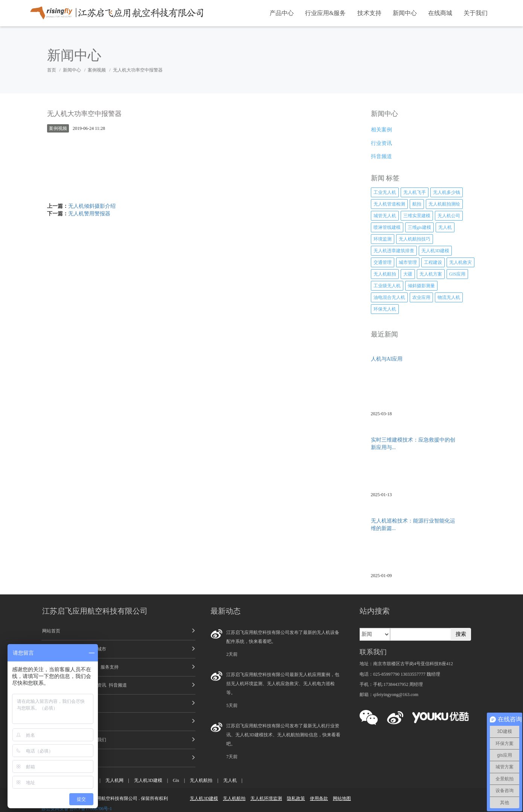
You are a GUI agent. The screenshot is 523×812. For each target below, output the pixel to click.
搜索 (461, 634)
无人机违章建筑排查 (394, 251)
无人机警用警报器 (89, 214)
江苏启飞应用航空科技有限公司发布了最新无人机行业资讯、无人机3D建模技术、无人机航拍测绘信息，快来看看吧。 (283, 735)
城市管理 (408, 262)
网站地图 (342, 798)
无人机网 (114, 780)
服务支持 (110, 667)
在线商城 (440, 13)
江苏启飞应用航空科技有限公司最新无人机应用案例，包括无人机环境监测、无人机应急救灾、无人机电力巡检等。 (283, 684)
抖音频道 (118, 685)
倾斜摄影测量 (421, 286)
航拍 (417, 204)
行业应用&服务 (325, 13)
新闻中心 (405, 13)
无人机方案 (431, 274)
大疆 (408, 274)
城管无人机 (385, 216)
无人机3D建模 (435, 251)
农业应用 (421, 297)
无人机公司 (449, 216)
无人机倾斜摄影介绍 (92, 206)
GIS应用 (457, 274)
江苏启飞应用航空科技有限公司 (95, 611)
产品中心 (282, 13)
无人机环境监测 (266, 798)
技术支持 (369, 13)
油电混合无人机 (389, 297)
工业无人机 (385, 192)
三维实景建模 (417, 216)
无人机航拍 (385, 274)
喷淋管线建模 (387, 227)
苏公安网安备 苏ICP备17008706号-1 (77, 809)
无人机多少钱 (447, 192)
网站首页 (51, 631)
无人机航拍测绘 (444, 204)
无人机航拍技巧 (415, 239)
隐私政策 (296, 798)
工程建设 (433, 262)
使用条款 (319, 798)
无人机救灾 (460, 262)
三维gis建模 (419, 227)
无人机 (445, 227)
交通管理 (383, 262)
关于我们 (476, 13)
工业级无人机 (387, 286)
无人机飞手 (415, 192)
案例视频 (97, 70)
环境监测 (383, 239)
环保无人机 (385, 309)
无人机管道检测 (389, 204)
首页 (52, 70)
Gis (176, 780)
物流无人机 (449, 297)
